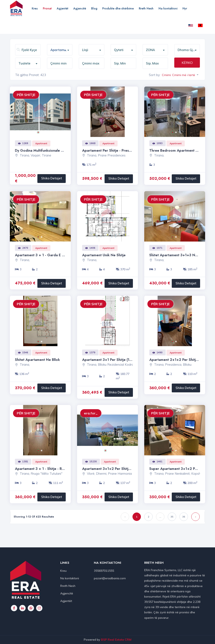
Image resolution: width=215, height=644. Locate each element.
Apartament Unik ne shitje (104, 255)
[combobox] (60, 50)
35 (172, 517)
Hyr (185, 8)
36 (184, 517)
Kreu (35, 8)
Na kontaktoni (168, 8)
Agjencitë (80, 8)
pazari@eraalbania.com (110, 578)
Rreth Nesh (146, 8)
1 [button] (40, 134)
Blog (94, 8)
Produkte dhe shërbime (118, 8)
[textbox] (93, 50)
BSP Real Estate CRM (116, 640)
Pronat (47, 8)
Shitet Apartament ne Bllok (37, 360)
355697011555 (104, 571)
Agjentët (62, 8)
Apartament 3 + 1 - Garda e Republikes (47, 255)
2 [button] (43, 134)
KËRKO (187, 63)
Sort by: (155, 75)
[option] (40, 112)
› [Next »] (196, 517)
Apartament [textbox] (60, 50)
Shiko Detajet (52, 178)
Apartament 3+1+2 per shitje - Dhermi (114, 469)
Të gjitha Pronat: (27, 75)
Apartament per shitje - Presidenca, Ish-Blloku (120, 150)
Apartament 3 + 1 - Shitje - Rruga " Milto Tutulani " (56, 469)
